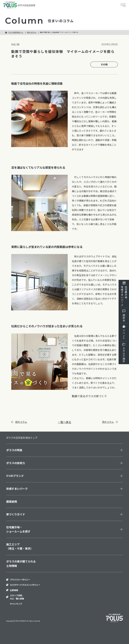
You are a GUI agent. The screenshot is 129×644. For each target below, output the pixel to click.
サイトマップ (16, 604)
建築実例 (12, 501)
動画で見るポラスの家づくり (89, 396)
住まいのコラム (32, 32)
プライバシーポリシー (20, 580)
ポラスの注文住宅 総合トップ (22, 438)
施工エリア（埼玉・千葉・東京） (20, 546)
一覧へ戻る (64, 422)
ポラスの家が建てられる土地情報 (21, 564)
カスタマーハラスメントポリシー (25, 585)
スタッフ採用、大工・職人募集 (17, 597)
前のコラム (19, 422)
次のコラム (110, 422)
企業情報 (14, 590)
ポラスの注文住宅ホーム (16, 32)
